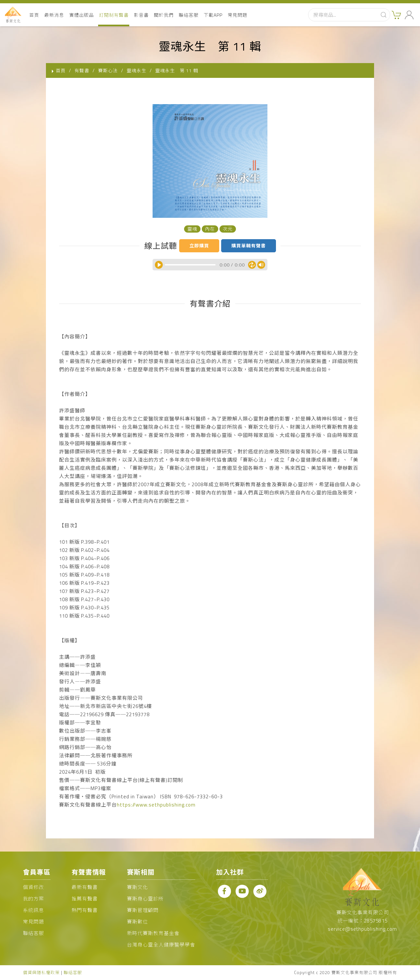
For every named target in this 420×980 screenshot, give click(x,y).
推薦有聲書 (85, 899)
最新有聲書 (85, 887)
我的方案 (33, 899)
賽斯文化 (137, 887)
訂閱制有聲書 (114, 15)
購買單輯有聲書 (249, 246)
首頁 (34, 15)
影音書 (141, 15)
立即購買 (199, 246)
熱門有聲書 (85, 910)
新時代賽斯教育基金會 (153, 933)
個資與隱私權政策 (41, 972)
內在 (210, 229)
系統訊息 (33, 910)
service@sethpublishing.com (362, 929)
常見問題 (238, 15)
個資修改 (33, 887)
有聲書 (82, 70)
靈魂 (192, 229)
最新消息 (54, 15)
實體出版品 (82, 15)
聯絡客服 (189, 15)
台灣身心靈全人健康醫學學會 (161, 945)
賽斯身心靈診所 (145, 899)
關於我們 (164, 15)
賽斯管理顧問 (143, 910)
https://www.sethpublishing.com (156, 805)
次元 (228, 229)
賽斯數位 (137, 922)
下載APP (213, 15)
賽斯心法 (108, 70)
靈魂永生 (136, 70)
